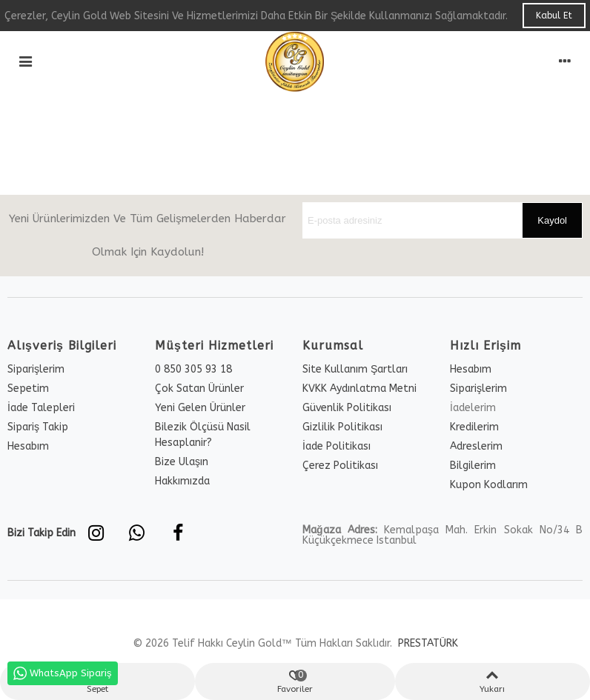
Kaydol (552, 220)
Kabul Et (554, 16)
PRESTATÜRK (427, 643)
